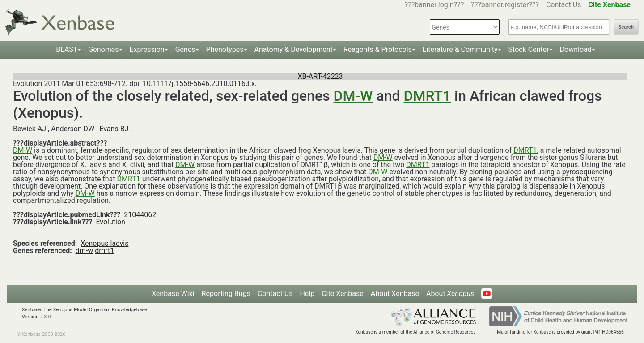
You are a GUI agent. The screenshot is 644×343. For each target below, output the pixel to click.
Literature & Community (460, 49)
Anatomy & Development (294, 49)
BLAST (67, 49)
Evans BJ (114, 129)
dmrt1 (104, 251)
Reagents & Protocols (378, 49)
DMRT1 (428, 96)
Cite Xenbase (343, 294)
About (450, 294)
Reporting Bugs (226, 294)
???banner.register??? (505, 5)
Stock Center (529, 49)
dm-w (85, 251)
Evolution (110, 222)
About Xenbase (395, 294)
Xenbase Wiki (173, 294)
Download (576, 49)
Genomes (103, 49)
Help (307, 294)
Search (626, 27)
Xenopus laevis (104, 243)
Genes (185, 49)
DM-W (353, 96)
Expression (147, 49)
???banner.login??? (434, 5)
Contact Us (564, 5)
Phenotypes (225, 49)
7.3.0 (45, 317)
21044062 (140, 215)
